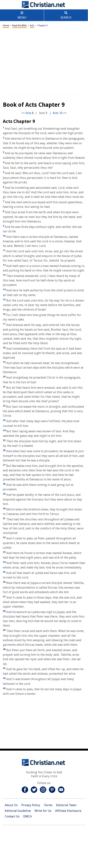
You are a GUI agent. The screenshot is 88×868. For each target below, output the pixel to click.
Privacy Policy (31, 805)
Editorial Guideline (18, 811)
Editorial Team (66, 805)
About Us (11, 805)
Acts (32, 26)
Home (6, 26)
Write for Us (43, 811)
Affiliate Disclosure (68, 811)
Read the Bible (19, 26)
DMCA (27, 816)
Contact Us (12, 816)
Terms (48, 805)
